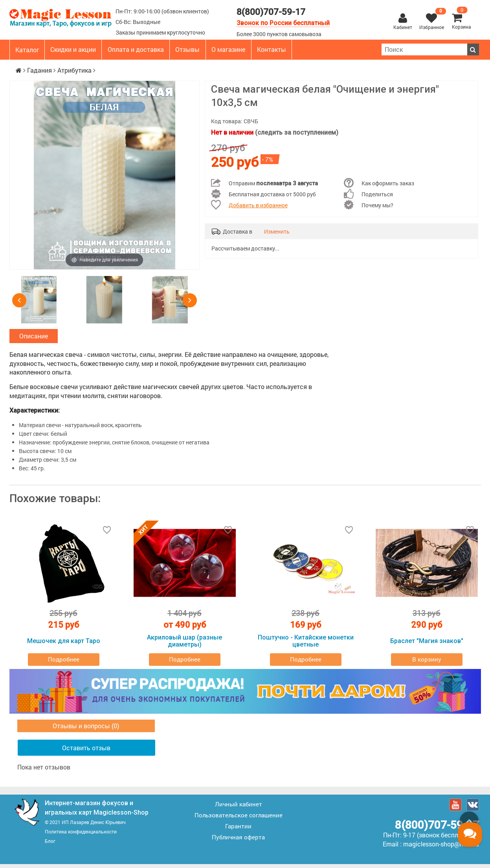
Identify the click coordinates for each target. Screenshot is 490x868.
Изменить (277, 231)
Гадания (39, 70)
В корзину (427, 663)
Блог (50, 845)
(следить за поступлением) (297, 132)
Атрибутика (74, 70)
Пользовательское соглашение (239, 819)
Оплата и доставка (136, 49)
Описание (34, 338)
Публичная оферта (238, 841)
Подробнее (64, 663)
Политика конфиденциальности (81, 835)
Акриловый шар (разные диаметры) (184, 645)
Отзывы (187, 49)
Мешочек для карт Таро (64, 645)
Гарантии (238, 830)
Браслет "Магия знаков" (427, 645)
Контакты (272, 49)
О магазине (228, 49)
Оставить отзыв (86, 752)
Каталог (27, 50)
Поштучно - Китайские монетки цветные (306, 645)
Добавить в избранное (258, 205)
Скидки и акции (73, 49)
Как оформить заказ (388, 183)
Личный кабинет (239, 808)
